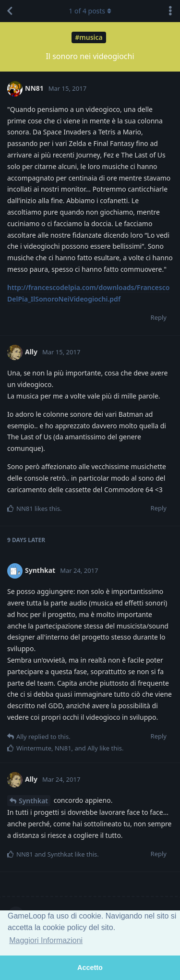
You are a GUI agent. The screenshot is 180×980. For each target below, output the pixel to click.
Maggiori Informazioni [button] (46, 940)
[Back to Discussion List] (10, 11)
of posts (90, 11)
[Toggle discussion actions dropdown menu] (170, 11)
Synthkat (33, 801)
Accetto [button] (90, 968)
